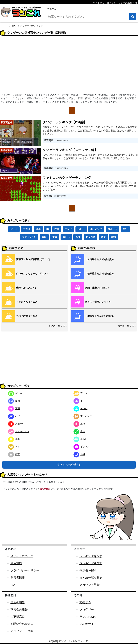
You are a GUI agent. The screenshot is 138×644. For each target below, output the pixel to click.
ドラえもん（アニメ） (28, 302)
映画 (57, 229)
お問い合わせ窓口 (22, 624)
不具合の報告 (19, 610)
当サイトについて (22, 556)
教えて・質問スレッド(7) (98, 302)
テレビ (68, 229)
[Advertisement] (69, 66)
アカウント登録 (89, 585)
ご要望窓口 (18, 617)
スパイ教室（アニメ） (28, 316)
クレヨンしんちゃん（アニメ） (33, 274)
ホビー (81, 229)
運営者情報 (18, 578)
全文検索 (51, 9)
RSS (13, 585)
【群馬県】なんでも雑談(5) (99, 316)
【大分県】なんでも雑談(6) (99, 259)
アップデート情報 (22, 631)
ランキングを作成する (69, 465)
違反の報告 (18, 602)
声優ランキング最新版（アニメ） (34, 259)
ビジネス (91, 237)
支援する (85, 602)
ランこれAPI (88, 617)
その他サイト (88, 624)
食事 (55, 237)
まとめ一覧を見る (58, 326)
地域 (114, 237)
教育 (103, 237)
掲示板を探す (88, 570)
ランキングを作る (91, 563)
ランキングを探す (91, 556)
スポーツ (112, 229)
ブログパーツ (88, 610)
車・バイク (96, 229)
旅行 (125, 229)
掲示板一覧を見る (127, 326)
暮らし (66, 237)
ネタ (78, 237)
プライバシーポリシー (25, 570)
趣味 (44, 237)
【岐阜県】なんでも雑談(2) (99, 274)
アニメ (27, 229)
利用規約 (16, 563)
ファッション (29, 237)
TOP (14, 26)
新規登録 (45, 489)
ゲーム (14, 229)
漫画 (38, 229)
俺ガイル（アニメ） (27, 288)
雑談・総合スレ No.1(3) (97, 288)
